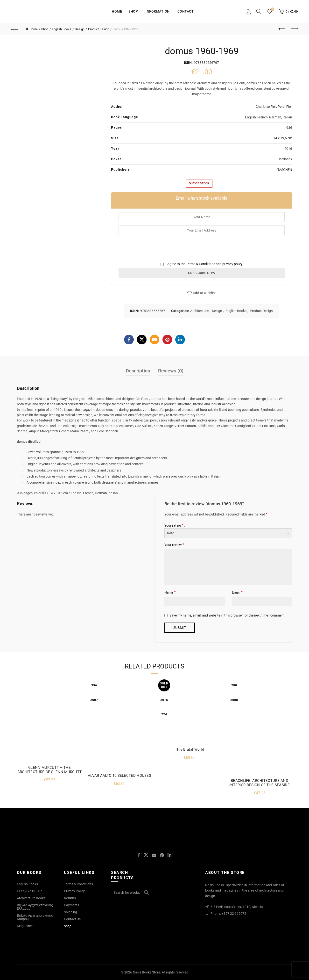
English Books (62, 29)
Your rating (174, 525)
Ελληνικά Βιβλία (30, 891)
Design (80, 29)
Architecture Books (31, 898)
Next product (294, 29)
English (250, 117)
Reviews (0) (171, 371)
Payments (72, 905)
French (263, 117)
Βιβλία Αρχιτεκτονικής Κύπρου (35, 917)
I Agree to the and (202, 264)
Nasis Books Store (146, 972)
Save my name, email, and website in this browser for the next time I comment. (228, 615)
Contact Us (72, 919)
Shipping (70, 912)
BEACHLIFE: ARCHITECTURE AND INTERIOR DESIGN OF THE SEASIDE (260, 783)
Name (170, 592)
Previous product (282, 29)
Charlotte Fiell (266, 107)
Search (146, 893)
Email (237, 592)
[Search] (259, 11)
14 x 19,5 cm (283, 138)
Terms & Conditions (201, 264)
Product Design (99, 29)
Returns (70, 898)
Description (138, 371)
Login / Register (248, 12)
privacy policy (232, 264)
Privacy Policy (74, 891)
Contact (186, 11)
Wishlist (272, 10)
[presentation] (155, 252)
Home (117, 11)
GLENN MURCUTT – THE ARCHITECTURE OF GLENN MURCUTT (50, 770)
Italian (287, 117)
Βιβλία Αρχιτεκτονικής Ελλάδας (35, 907)
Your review (174, 545)
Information (158, 11)
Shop (133, 11)
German (275, 117)
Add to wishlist (204, 293)
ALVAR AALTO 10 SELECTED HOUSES (119, 776)
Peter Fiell (285, 107)
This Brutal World (190, 749)
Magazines (25, 926)
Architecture (199, 311)
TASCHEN (285, 170)
